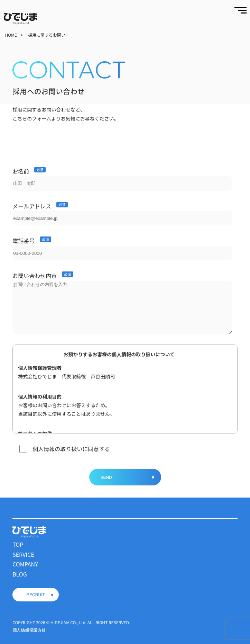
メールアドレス (32, 206)
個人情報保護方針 (29, 630)
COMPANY (25, 564)
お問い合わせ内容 (35, 276)
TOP (18, 544)
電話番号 (24, 241)
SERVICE (23, 554)
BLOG (20, 574)
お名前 (21, 171)
